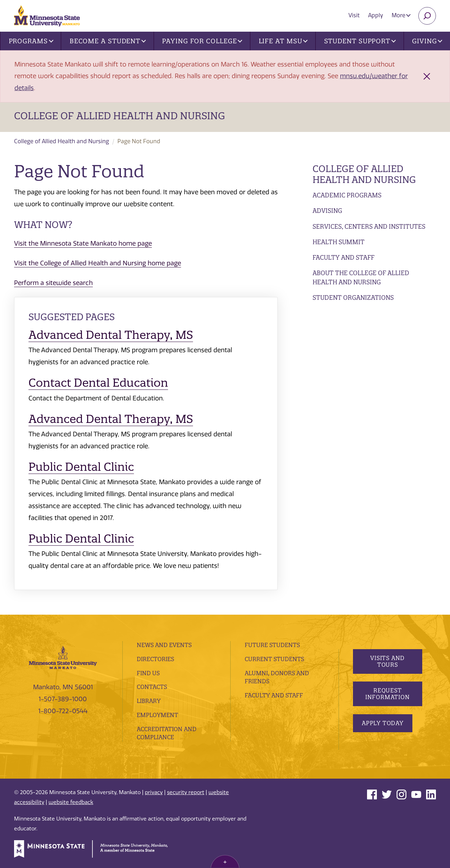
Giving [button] (427, 41)
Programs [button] (31, 41)
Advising (327, 211)
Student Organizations (353, 297)
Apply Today (383, 723)
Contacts (152, 687)
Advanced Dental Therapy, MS (111, 335)
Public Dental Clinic (81, 467)
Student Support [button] (360, 41)
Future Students (272, 645)
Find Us (148, 673)
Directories (155, 659)
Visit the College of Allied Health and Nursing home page (98, 263)
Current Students (274, 659)
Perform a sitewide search (53, 283)
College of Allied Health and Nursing (120, 116)
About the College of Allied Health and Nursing (361, 277)
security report (186, 792)
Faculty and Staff (343, 257)
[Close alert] (427, 76)
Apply (376, 15)
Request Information (387, 694)
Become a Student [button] (108, 41)
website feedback (71, 802)
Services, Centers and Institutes (369, 226)
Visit (354, 15)
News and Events (164, 645)
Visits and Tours (387, 661)
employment (157, 715)
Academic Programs (347, 195)
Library (149, 701)
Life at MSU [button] (283, 41)
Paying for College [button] (202, 41)
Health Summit (339, 242)
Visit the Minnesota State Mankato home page (83, 243)
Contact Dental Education (98, 383)
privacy (154, 792)
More (401, 15)
